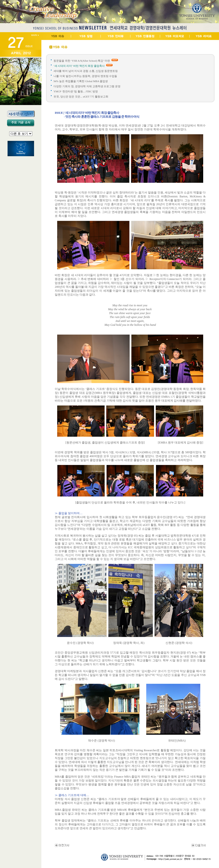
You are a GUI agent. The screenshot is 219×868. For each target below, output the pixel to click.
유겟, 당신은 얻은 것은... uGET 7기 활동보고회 (81, 96)
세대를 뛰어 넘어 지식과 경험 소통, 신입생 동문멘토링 (86, 71)
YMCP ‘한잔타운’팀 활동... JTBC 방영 (76, 91)
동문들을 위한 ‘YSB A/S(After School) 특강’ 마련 (82, 61)
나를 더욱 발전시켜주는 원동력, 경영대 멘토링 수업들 (85, 76)
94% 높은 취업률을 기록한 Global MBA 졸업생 (81, 81)
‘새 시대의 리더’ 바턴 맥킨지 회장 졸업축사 (79, 66)
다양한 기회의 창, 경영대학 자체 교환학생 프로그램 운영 (87, 86)
